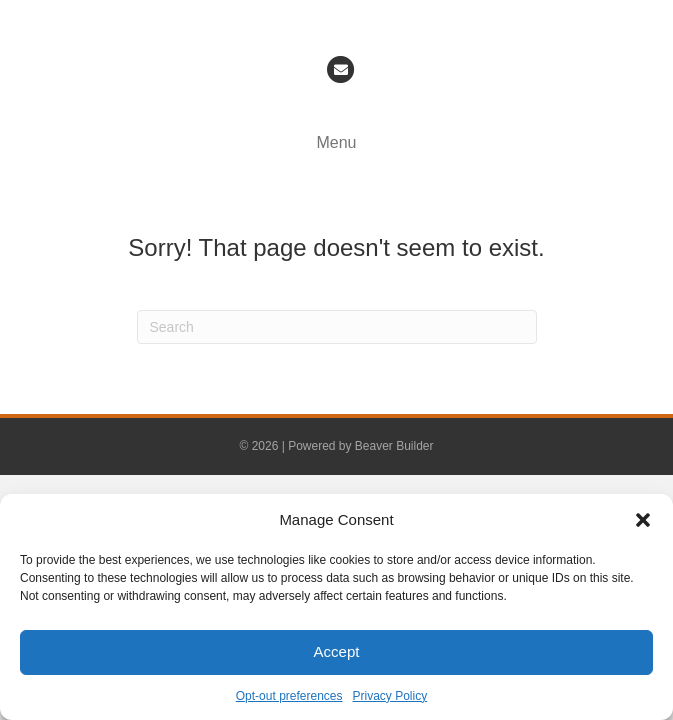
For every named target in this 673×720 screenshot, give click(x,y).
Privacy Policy (390, 696)
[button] (643, 520)
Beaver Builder (394, 446)
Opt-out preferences (289, 696)
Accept (337, 651)
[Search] (337, 327)
